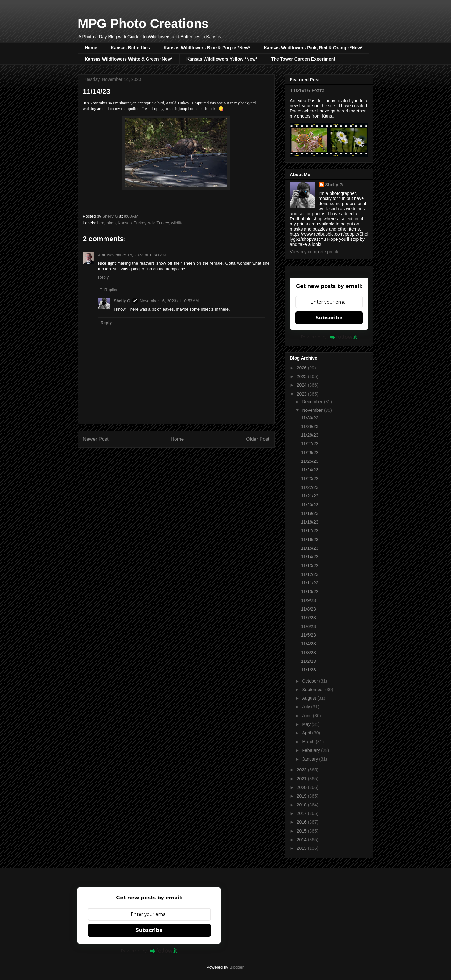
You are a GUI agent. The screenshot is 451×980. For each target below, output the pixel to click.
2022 (302, 770)
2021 (302, 779)
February (311, 750)
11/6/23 (308, 626)
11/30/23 (310, 418)
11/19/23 (310, 513)
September (313, 690)
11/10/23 (310, 592)
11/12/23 (310, 574)
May (307, 724)
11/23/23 (310, 479)
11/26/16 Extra (307, 90)
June (307, 716)
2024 (302, 385)
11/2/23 (308, 661)
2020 (302, 787)
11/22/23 (310, 487)
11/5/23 (308, 635)
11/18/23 (310, 522)
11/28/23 (310, 435)
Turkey (140, 223)
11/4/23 (308, 644)
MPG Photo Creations (143, 24)
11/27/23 (310, 444)
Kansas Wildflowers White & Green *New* (129, 59)
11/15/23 (310, 548)
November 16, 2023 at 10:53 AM (169, 301)
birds (111, 223)
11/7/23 (308, 618)
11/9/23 (308, 600)
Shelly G (122, 301)
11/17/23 (310, 531)
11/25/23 (310, 461)
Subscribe (329, 318)
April (307, 733)
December (313, 402)
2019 (302, 796)
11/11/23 (310, 583)
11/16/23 (310, 540)
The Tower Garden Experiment (303, 59)
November (313, 410)
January (311, 759)
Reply (103, 277)
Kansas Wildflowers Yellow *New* (222, 59)
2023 (302, 394)
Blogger (236, 967)
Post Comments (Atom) (189, 460)
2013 (302, 848)
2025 (302, 376)
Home (91, 48)
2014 (302, 840)
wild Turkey (159, 223)
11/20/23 (310, 505)
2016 (302, 822)
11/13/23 (310, 566)
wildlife (177, 223)
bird (101, 223)
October (311, 681)
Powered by (329, 337)
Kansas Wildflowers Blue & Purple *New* (207, 48)
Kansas (125, 223)
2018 (302, 805)
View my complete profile (315, 252)
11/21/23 (310, 496)
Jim (102, 255)
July (307, 707)
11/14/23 (310, 557)
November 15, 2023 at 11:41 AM (136, 255)
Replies (111, 290)
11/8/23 (308, 609)
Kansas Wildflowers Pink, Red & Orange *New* (313, 48)
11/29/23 (310, 426)
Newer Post (96, 439)
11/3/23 (308, 653)
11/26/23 (310, 453)
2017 (302, 813)
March (309, 742)
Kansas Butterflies (130, 48)
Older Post (258, 439)
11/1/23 (308, 670)
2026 (302, 368)
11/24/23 (310, 470)
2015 (302, 831)
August (309, 698)
